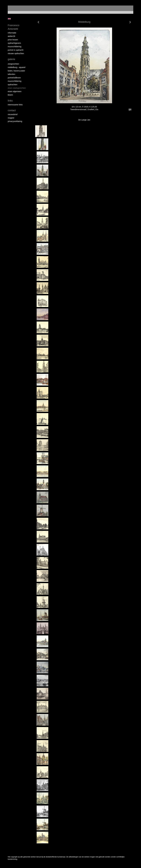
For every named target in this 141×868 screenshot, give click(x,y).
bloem (10, 95)
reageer (11, 118)
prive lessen (13, 40)
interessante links (15, 105)
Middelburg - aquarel (17, 67)
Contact (12, 110)
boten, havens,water (16, 71)
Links (10, 101)
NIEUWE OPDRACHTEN (16, 53)
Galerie (11, 59)
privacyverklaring (15, 121)
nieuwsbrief (13, 114)
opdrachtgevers (14, 43)
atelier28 (11, 36)
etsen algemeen (15, 91)
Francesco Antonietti (13, 27)
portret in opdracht (16, 50)
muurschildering (15, 47)
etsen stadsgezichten (17, 88)
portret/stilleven (14, 78)
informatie (12, 33)
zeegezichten (13, 64)
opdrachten (13, 85)
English (9, 19)
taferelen (11, 74)
